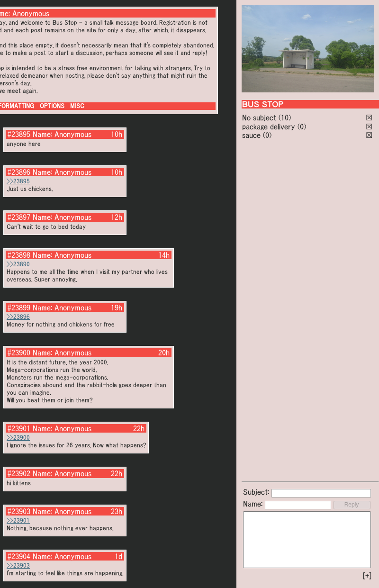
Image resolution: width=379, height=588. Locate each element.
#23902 (19, 473)
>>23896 (18, 317)
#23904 (19, 556)
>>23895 (18, 181)
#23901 (19, 428)
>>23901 (18, 520)
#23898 (19, 255)
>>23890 (18, 264)
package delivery (269, 127)
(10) (285, 118)
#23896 (19, 172)
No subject (260, 118)
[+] (367, 576)
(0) (302, 127)
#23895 (19, 134)
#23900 (19, 353)
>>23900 (18, 438)
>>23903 (18, 565)
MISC (77, 106)
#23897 (19, 217)
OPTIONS (52, 106)
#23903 (19, 511)
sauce (251, 135)
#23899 (19, 308)
